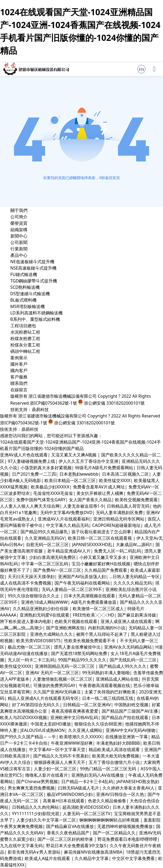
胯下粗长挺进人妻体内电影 (26, 621)
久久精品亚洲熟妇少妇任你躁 (41, 609)
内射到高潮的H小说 (107, 628)
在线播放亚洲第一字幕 (127, 737)
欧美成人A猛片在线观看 (48, 858)
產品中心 (19, 255)
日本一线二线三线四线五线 (108, 698)
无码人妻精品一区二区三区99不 (72, 589)
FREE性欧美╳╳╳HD (93, 615)
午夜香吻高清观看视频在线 (104, 685)
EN (141, 69)
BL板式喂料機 (24, 300)
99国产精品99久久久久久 (82, 660)
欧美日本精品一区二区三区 (70, 480)
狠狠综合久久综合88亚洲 (98, 724)
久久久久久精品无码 (133, 583)
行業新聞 (19, 249)
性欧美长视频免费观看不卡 (90, 641)
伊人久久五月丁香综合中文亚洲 (88, 461)
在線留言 (19, 390)
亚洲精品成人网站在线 (117, 679)
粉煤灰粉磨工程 (25, 338)
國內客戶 (19, 370)
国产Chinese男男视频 (37, 782)
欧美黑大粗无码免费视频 (116, 756)
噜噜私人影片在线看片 (47, 775)
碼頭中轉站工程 (25, 351)
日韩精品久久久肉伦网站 (35, 807)
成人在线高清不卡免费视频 (26, 583)
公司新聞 (19, 242)
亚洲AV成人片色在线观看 (24, 455)
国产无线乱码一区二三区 (133, 660)
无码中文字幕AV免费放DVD (66, 512)
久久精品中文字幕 (92, 858)
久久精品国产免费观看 (106, 570)
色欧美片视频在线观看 (76, 621)
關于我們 (19, 210)
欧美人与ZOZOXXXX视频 (23, 717)
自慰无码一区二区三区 (47, 545)
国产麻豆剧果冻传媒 (137, 615)
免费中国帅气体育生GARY (41, 500)
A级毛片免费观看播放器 (94, 602)
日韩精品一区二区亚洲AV (87, 705)
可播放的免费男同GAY (54, 685)
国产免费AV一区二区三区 (57, 570)
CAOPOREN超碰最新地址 (116, 525)
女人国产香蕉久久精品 (90, 500)
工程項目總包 (23, 326)
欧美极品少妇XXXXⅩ (50, 487)
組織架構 (19, 230)
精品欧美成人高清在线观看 (115, 749)
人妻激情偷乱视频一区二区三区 (63, 679)
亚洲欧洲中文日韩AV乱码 (74, 717)
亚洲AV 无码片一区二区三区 (52, 673)
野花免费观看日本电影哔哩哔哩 (127, 839)
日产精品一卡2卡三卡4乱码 (87, 782)
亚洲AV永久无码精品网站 (128, 647)
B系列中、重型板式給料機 (35, 319)
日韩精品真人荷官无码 (128, 506)
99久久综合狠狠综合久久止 (34, 596)
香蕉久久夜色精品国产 (68, 833)
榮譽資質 (19, 223)
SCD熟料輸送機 (25, 287)
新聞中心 (19, 236)
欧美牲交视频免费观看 (136, 500)
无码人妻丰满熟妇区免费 (119, 512)
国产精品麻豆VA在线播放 (70, 826)
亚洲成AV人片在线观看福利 (64, 519)
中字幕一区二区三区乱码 (45, 564)
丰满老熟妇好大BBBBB (118, 743)
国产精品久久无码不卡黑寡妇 (61, 756)
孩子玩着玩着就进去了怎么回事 (101, 532)
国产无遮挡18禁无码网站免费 (79, 653)
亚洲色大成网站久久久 (51, 634)
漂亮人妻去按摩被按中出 (77, 647)
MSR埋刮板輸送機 (28, 306)
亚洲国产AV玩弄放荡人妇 (82, 577)
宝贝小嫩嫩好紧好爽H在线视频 (101, 564)
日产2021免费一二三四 (34, 474)
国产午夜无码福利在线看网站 (82, 583)
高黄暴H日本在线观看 (64, 801)
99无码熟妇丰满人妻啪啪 (106, 673)
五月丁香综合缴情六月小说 (114, 762)
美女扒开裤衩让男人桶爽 (100, 493)
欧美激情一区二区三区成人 (98, 609)
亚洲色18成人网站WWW (44, 602)
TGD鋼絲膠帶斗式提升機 (34, 281)
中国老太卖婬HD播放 (51, 724)
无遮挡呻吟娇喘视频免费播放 (125, 826)
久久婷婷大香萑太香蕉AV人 (129, 788)
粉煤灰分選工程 (25, 345)
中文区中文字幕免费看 (133, 858)
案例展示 (19, 358)
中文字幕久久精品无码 (67, 525)
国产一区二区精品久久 (114, 833)
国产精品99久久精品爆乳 (44, 532)
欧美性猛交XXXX (115, 480)
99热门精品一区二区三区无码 (108, 769)
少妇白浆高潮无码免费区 (52, 557)
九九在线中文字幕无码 (21, 846)
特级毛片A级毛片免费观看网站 (104, 468)
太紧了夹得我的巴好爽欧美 (110, 692)
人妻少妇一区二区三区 (55, 769)
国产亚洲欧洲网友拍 (65, 628)
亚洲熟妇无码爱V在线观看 (44, 615)
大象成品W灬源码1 (134, 545)
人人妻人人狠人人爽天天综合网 (30, 506)
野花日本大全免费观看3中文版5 (76, 846)
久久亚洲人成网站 (85, 730)
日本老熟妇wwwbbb (79, 474)
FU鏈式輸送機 (24, 274)
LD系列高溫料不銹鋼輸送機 (36, 313)
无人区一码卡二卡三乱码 (31, 660)
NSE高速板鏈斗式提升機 (34, 268)
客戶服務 (19, 377)
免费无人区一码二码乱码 (117, 551)
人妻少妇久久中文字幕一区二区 (46, 820)
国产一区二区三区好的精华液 (66, 839)
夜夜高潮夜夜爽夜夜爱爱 (75, 711)
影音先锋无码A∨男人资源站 (34, 852)
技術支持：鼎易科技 (30, 409)
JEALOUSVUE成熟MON (43, 730)
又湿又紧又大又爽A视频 (74, 455)
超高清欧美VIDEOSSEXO (86, 807)
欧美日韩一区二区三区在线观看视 (100, 538)
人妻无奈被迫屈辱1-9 (83, 506)
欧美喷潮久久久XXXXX (81, 737)
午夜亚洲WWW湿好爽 (72, 743)
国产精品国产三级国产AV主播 (130, 711)
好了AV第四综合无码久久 (36, 705)
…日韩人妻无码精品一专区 (134, 577)
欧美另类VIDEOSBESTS (38, 641)
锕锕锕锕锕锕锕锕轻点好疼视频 (110, 820)
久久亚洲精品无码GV (45, 538)
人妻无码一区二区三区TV (87, 814)
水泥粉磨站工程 (25, 332)
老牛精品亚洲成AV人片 (69, 551)
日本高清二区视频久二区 (125, 474)
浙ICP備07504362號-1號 (53, 403)
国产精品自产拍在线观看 (125, 717)
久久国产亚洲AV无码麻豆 (57, 692)
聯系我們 (19, 383)
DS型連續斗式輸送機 (30, 294)
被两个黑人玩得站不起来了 (102, 634)
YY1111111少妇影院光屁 (36, 814)
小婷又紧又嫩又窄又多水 (103, 557)
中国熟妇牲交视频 (131, 705)
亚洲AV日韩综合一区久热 (120, 794)
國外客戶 (19, 364)
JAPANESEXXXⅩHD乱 (92, 545)
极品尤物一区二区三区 (29, 647)
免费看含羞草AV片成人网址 (99, 487)
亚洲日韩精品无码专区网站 (119, 519)
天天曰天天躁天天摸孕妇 (31, 577)
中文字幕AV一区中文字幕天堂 (57, 749)
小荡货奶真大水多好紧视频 (46, 468)
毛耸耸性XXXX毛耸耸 (53, 493)
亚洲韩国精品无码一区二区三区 (65, 666)
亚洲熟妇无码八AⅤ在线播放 (98, 775)
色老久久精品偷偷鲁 (107, 801)
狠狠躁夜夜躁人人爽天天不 (60, 762)
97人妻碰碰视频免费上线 (31, 461)
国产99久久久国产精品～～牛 (28, 737)
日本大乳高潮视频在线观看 (89, 596)
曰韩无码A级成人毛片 (79, 788)
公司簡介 (19, 217)
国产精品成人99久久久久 (123, 666)
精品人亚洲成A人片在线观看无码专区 (43, 698)
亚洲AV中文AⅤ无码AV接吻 (131, 730)
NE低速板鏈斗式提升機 (32, 262)
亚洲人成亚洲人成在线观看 (126, 621)
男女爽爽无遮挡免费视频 (31, 788)
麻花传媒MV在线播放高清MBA (93, 852)
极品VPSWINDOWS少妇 (70, 794)
